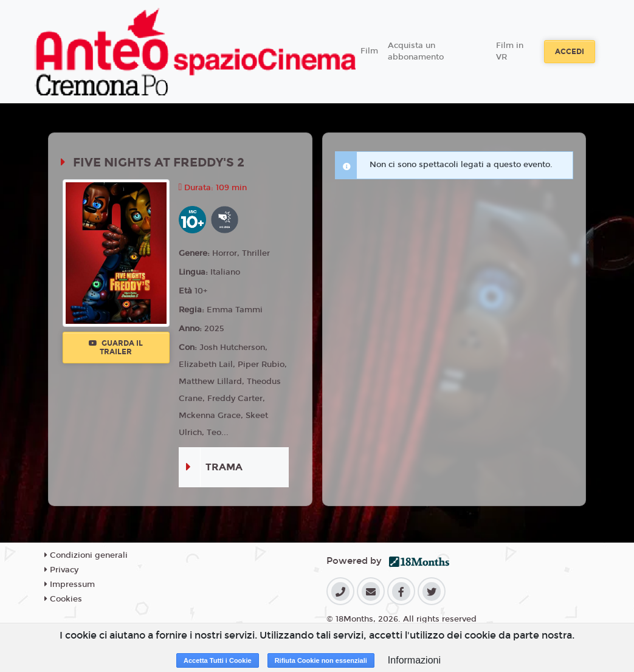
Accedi (570, 52)
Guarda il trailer (116, 348)
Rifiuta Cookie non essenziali (321, 660)
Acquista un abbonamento (416, 52)
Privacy (61, 570)
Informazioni (414, 660)
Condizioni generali (86, 555)
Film (369, 51)
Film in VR (510, 52)
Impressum (70, 585)
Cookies (63, 599)
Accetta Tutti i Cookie (218, 660)
